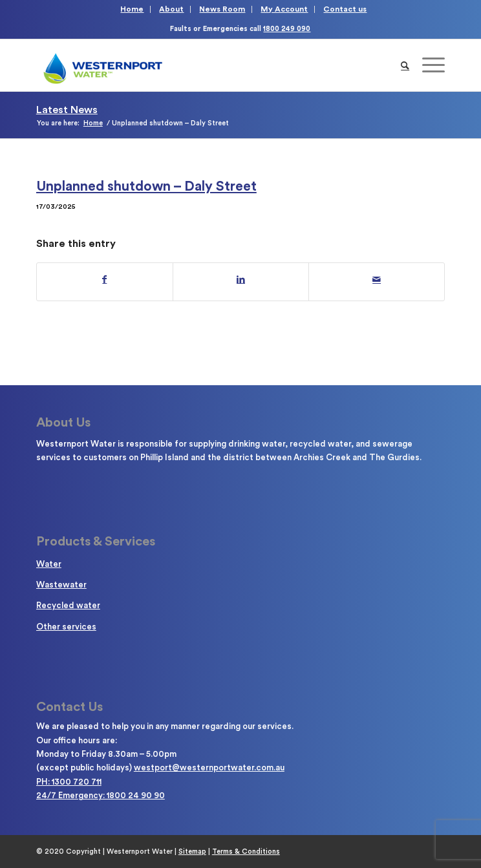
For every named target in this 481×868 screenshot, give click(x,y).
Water (49, 564)
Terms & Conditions (246, 852)
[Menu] (427, 65)
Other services (66, 627)
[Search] (405, 65)
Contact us (345, 9)
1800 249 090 (287, 29)
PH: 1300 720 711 (69, 782)
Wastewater (61, 585)
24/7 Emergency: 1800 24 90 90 (101, 795)
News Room (222, 9)
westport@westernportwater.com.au (209, 767)
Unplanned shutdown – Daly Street (146, 186)
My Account (284, 9)
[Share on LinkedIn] (241, 280)
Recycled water (68, 605)
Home (132, 9)
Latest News (67, 110)
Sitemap (192, 852)
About (171, 9)
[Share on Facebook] (105, 280)
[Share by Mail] (377, 280)
